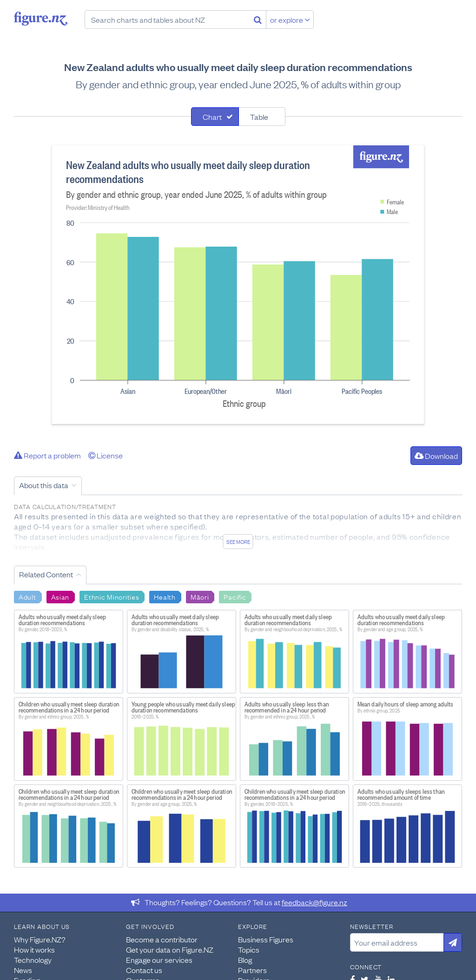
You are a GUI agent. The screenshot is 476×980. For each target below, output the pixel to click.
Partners (252, 970)
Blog (245, 960)
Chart (212, 117)
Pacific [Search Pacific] (235, 596)
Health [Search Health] (165, 596)
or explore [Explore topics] (290, 20)
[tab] (215, 117)
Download (436, 456)
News (23, 970)
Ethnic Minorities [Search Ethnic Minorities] (112, 596)
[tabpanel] (238, 285)
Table (259, 117)
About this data (44, 485)
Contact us (144, 970)
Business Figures (266, 939)
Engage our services (159, 960)
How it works (34, 949)
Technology (33, 960)
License (106, 455)
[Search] (258, 20)
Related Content (46, 574)
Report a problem (47, 455)
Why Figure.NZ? (40, 939)
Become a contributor (162, 939)
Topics (249, 949)
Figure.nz (41, 19)
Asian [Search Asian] (60, 596)
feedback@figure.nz (314, 902)
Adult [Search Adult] (27, 596)
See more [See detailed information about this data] (238, 542)
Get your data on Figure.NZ (170, 949)
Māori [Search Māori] (200, 596)
